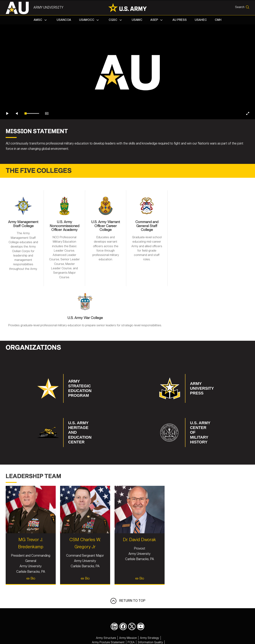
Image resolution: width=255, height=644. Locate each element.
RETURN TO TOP (127, 593)
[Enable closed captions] (47, 162)
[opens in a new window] (114, 619)
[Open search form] (241, 8)
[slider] (32, 162)
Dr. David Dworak (187, 532)
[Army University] (22, 8)
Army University (51, 7)
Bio (68, 571)
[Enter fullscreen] (248, 162)
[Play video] (7, 162)
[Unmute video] (17, 162)
